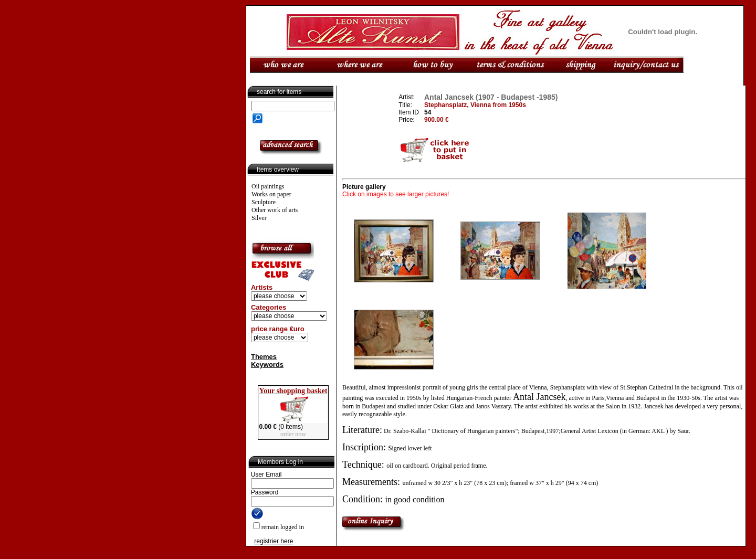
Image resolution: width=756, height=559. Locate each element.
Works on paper (271, 194)
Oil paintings (268, 186)
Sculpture (264, 202)
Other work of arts (275, 210)
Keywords (267, 365)
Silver (259, 218)
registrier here (274, 541)
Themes (264, 357)
